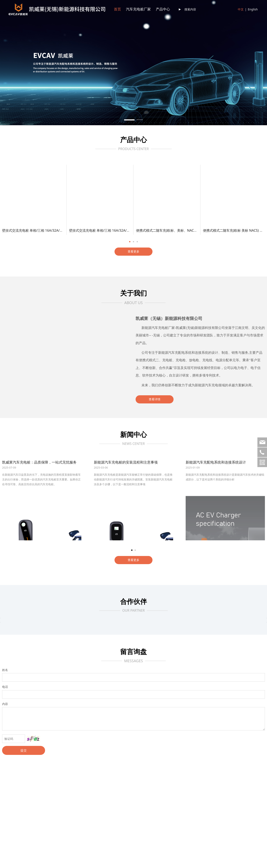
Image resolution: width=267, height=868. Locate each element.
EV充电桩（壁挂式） (60, 791)
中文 (241, 9)
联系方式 (142, 791)
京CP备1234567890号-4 (179, 861)
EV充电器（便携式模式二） (64, 797)
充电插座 (53, 807)
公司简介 (8, 791)
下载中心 (187, 791)
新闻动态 (97, 791)
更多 (50, 812)
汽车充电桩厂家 (138, 9)
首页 (117, 9)
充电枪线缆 (54, 802)
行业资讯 (97, 797)
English (253, 9)
